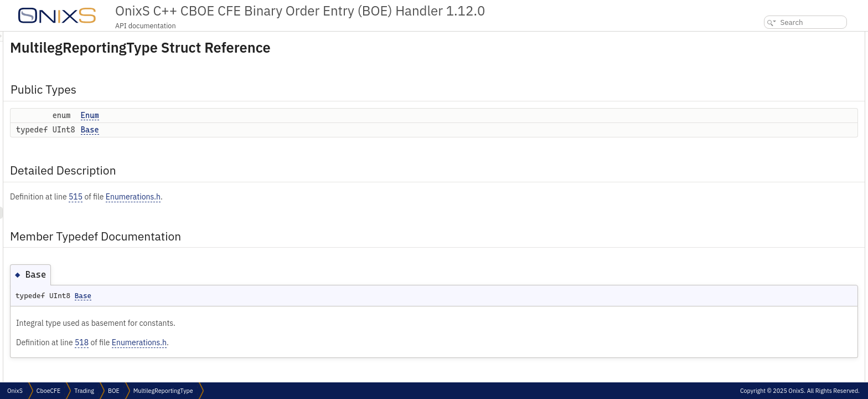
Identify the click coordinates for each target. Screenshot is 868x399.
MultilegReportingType (163, 391)
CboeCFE (48, 391)
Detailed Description (776, 74)
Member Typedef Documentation (795, 86)
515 (214, 197)
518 (220, 342)
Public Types (764, 37)
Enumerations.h (272, 197)
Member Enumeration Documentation (801, 111)
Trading (84, 391)
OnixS (15, 391)
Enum (228, 115)
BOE (114, 391)
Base (228, 130)
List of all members (773, 135)
